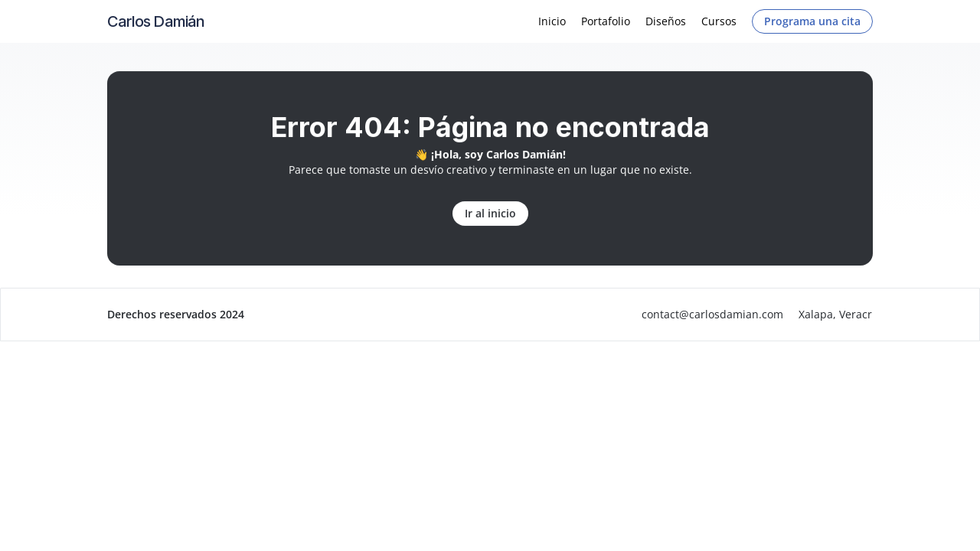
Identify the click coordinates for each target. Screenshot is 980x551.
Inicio (552, 21)
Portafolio (606, 21)
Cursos (719, 21)
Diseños (666, 21)
